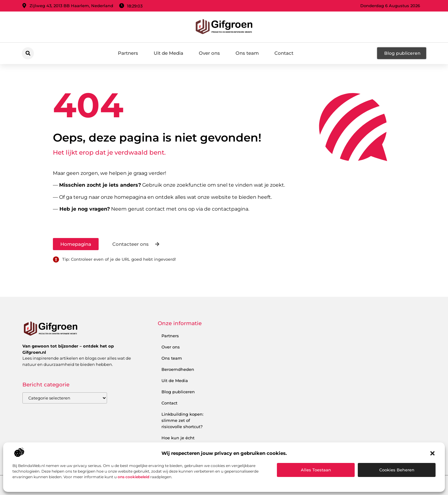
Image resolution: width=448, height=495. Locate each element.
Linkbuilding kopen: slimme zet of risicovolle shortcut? (182, 420)
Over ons (209, 53)
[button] (432, 453)
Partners (128, 53)
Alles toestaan (316, 470)
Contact (284, 53)
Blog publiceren (178, 392)
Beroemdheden (178, 369)
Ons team (247, 53)
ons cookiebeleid (133, 477)
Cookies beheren (397, 470)
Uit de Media (168, 53)
